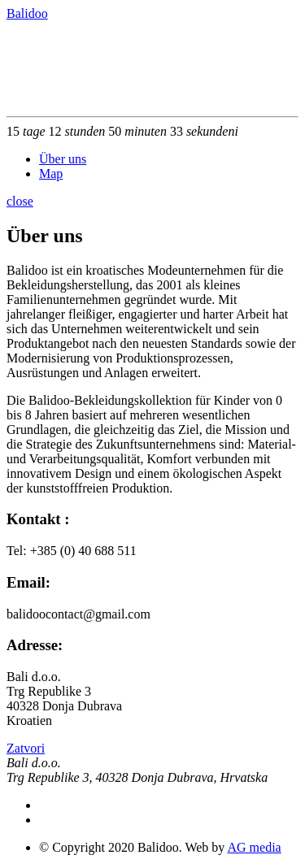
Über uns (63, 159)
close (20, 201)
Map (51, 174)
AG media (254, 847)
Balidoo (27, 13)
